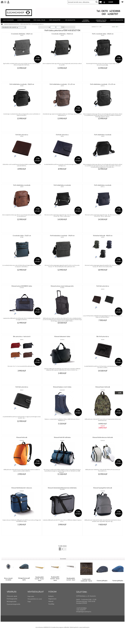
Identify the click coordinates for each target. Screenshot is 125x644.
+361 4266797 (81, 610)
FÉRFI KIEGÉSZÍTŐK (55, 20)
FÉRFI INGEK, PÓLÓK (39, 20)
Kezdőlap (51, 604)
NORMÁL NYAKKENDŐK (24, 20)
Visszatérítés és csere (35, 599)
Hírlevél (51, 601)
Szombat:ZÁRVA (82, 603)
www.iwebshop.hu (84, 627)
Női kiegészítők (12, 601)
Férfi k (9, 599)
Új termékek (63, 559)
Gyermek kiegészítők (14, 604)
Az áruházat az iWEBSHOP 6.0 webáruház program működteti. (53, 627)
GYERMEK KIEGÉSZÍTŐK (86, 21)
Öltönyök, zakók (12, 596)
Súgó (29, 601)
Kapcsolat (31, 596)
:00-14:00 (92, 601)
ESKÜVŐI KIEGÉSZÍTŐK (117, 20)
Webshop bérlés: (75, 627)
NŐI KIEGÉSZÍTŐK (70, 20)
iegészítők (14, 599)
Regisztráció (52, 599)
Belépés (51, 596)
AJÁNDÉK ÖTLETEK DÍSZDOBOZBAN (101, 21)
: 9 (88, 601)
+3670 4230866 (81, 608)
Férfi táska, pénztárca (37, 24)
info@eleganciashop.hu (84, 612)
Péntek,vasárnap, (82, 601)
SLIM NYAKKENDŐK (8, 20)
